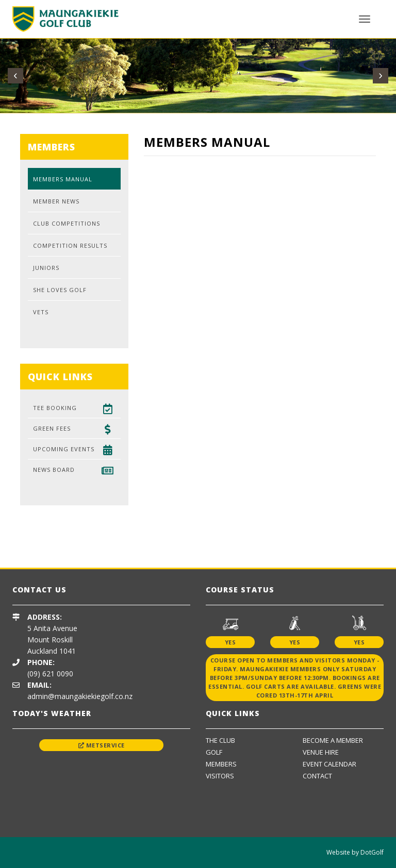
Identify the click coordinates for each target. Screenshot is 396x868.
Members (221, 764)
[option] (87, 537)
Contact (317, 776)
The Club (220, 740)
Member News (56, 201)
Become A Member (333, 740)
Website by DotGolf (355, 852)
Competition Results (70, 245)
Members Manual (63, 179)
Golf (214, 752)
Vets (41, 312)
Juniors (46, 268)
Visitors (220, 776)
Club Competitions (67, 223)
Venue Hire (321, 752)
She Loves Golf (60, 290)
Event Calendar (329, 764)
